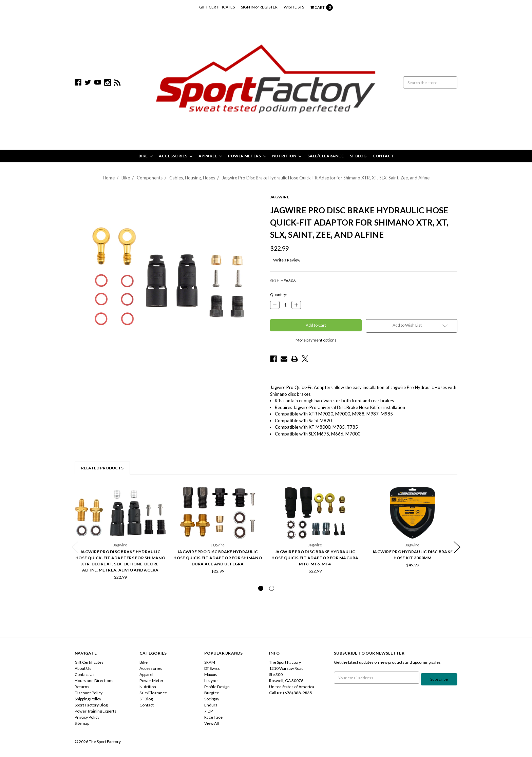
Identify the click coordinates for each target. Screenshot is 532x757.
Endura (211, 705)
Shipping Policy (88, 699)
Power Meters (247, 156)
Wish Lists (294, 7)
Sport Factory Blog (91, 705)
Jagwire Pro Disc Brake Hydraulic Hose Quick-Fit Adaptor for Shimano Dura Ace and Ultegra (218, 558)
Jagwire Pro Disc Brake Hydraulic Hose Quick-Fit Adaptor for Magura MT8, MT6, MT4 (315, 558)
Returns (82, 687)
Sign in (248, 7)
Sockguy (212, 699)
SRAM (210, 662)
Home (109, 178)
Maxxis (211, 674)
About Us (83, 668)
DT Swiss (212, 668)
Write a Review (287, 260)
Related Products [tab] (102, 468)
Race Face (213, 717)
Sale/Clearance (326, 156)
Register (269, 7)
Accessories (176, 156)
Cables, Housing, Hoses (192, 178)
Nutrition (287, 156)
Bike (146, 156)
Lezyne (211, 681)
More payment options (316, 340)
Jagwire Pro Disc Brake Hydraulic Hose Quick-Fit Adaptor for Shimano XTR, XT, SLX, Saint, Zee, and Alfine (326, 178)
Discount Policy (89, 693)
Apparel (210, 156)
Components (150, 178)
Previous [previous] (75, 547)
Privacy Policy (87, 717)
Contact (383, 156)
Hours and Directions (94, 681)
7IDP (208, 711)
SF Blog (358, 156)
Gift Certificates (217, 7)
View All (212, 723)
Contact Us (85, 674)
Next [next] (457, 547)
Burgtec (212, 693)
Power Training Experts (96, 711)
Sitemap (82, 723)
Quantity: (279, 295)
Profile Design (217, 687)
